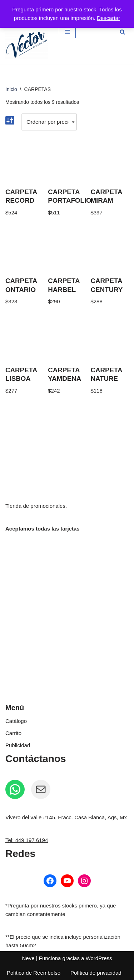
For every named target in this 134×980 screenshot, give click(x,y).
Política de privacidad (96, 973)
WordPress (99, 958)
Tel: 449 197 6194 (27, 840)
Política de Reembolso (34, 973)
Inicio (11, 89)
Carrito (13, 733)
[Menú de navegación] (67, 32)
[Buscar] (122, 32)
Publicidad (18, 745)
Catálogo (16, 721)
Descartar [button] (108, 18)
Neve (28, 958)
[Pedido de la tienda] (49, 122)
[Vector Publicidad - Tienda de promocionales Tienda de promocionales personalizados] (27, 45)
